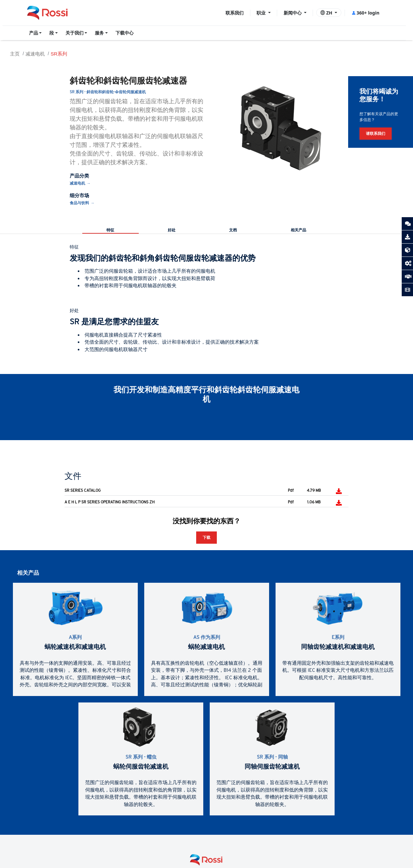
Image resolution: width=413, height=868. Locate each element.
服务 (99, 33)
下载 (206, 537)
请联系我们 (376, 133)
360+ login (365, 13)
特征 (110, 230)
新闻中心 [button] (293, 13)
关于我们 (75, 33)
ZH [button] (327, 13)
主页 (15, 54)
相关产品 (298, 230)
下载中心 (125, 33)
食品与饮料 (79, 203)
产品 (34, 33)
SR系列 (59, 54)
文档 (233, 230)
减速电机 (35, 54)
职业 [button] (262, 13)
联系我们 (235, 13)
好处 (172, 230)
